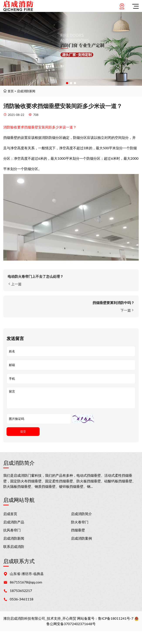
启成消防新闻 (26, 91)
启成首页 (10, 514)
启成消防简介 (81, 514)
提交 (23, 431)
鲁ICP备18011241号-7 (116, 618)
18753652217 (21, 591)
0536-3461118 (22, 599)
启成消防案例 (81, 538)
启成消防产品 (14, 522)
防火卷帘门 (80, 522)
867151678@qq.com (26, 582)
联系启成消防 (14, 546)
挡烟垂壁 (78, 530)
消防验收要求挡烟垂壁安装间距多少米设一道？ (40, 127)
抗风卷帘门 (12, 530)
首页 (11, 91)
